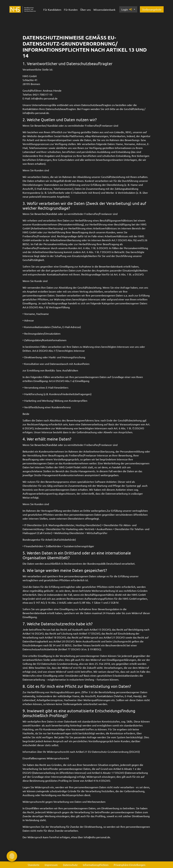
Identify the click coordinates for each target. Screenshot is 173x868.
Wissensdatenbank (104, 10)
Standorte (34, 865)
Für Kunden (71, 10)
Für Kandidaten (52, 10)
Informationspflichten (96, 865)
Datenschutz (70, 865)
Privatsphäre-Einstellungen (130, 865)
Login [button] (127, 9)
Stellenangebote (152, 9)
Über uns (86, 10)
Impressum (51, 865)
